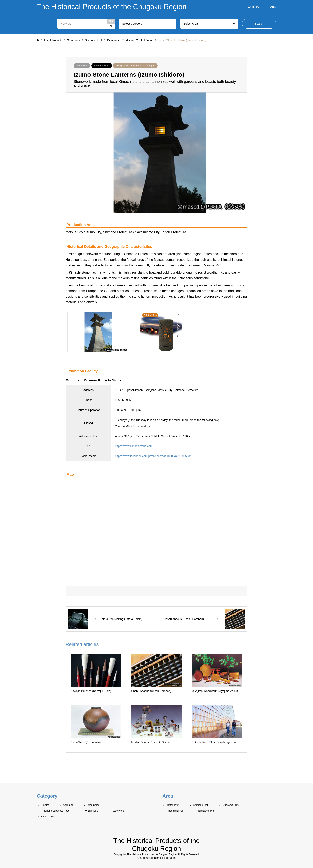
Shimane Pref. (102, 66)
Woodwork (93, 805)
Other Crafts (48, 817)
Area (273, 7)
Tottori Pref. (173, 805)
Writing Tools (91, 811)
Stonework (82, 66)
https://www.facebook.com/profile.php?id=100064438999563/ (153, 456)
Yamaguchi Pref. (206, 811)
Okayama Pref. (231, 805)
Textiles (45, 805)
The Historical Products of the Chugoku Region (152, 854)
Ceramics (68, 805)
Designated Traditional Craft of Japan (135, 66)
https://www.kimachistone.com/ (134, 446)
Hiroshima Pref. (175, 811)
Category (254, 7)
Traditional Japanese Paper (56, 811)
